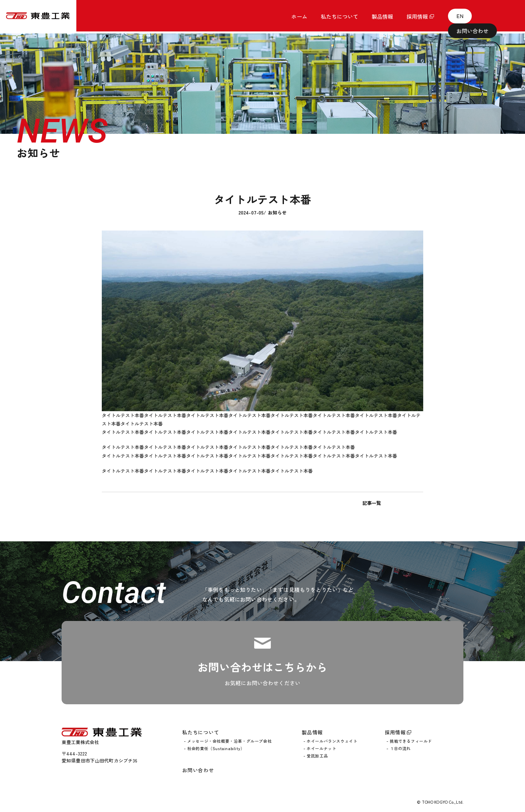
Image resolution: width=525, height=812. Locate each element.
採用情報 (417, 18)
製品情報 (312, 732)
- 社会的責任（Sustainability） (214, 748)
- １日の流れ (399, 748)
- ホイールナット (320, 748)
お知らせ (277, 212)
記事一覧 (262, 503)
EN (453, 17)
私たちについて (201, 732)
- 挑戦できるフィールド (409, 741)
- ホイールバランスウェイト (330, 741)
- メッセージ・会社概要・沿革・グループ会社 (228, 741)
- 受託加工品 (316, 755)
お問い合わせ (491, 17)
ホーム (299, 18)
